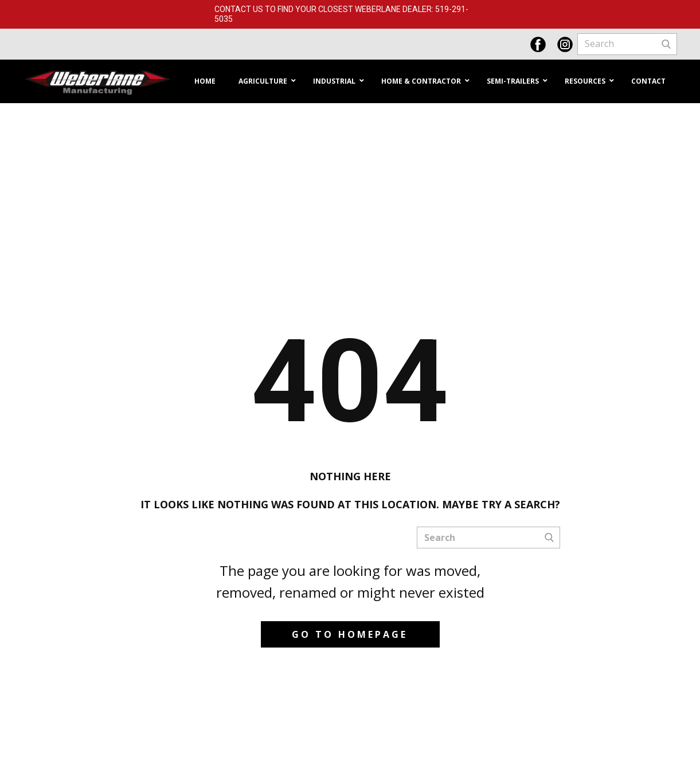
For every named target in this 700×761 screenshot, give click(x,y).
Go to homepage (350, 634)
